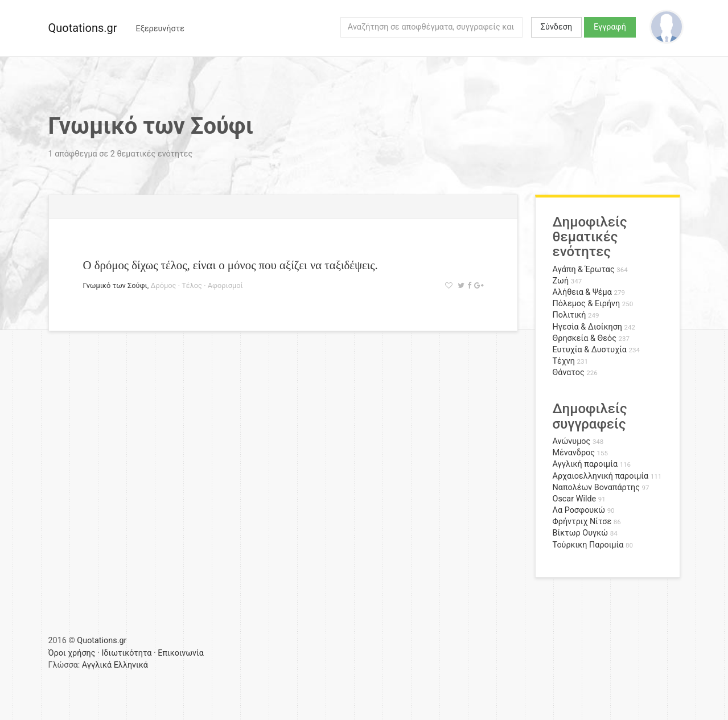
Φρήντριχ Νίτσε (582, 522)
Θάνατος (569, 373)
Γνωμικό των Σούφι (115, 285)
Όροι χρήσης (72, 653)
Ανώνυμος (572, 441)
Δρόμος (163, 285)
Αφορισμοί (225, 285)
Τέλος (192, 285)
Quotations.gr (83, 28)
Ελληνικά (131, 665)
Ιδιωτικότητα (126, 653)
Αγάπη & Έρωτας (584, 270)
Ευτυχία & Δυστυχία (590, 350)
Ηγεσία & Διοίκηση (587, 327)
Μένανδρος (574, 453)
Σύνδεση (556, 27)
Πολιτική (569, 315)
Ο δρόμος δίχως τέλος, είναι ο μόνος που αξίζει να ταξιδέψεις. (231, 265)
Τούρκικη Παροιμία (588, 545)
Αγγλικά (97, 665)
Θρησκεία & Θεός (585, 338)
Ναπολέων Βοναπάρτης (596, 487)
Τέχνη (564, 361)
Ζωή (561, 281)
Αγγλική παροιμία (585, 464)
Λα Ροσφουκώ (579, 510)
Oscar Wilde (575, 499)
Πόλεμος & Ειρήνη (587, 304)
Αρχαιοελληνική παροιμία (601, 476)
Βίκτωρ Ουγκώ (581, 533)
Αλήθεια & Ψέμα (582, 292)
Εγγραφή (610, 27)
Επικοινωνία (181, 653)
